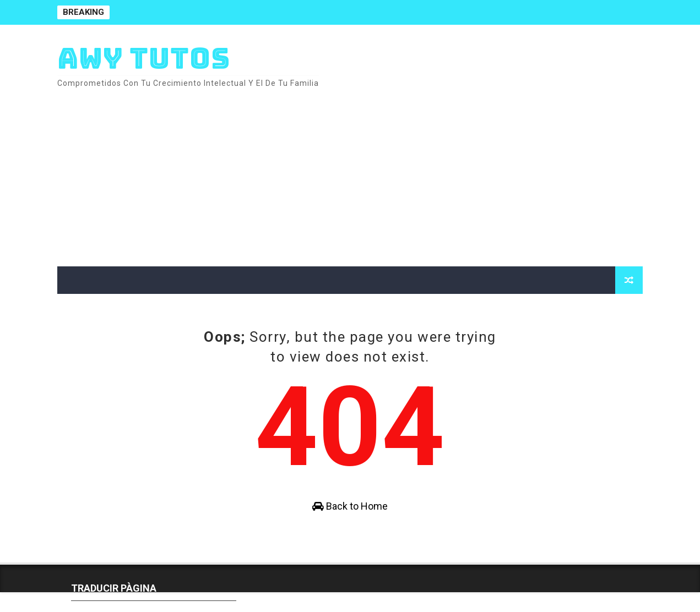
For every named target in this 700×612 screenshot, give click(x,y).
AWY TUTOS (144, 58)
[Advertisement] (442, 173)
